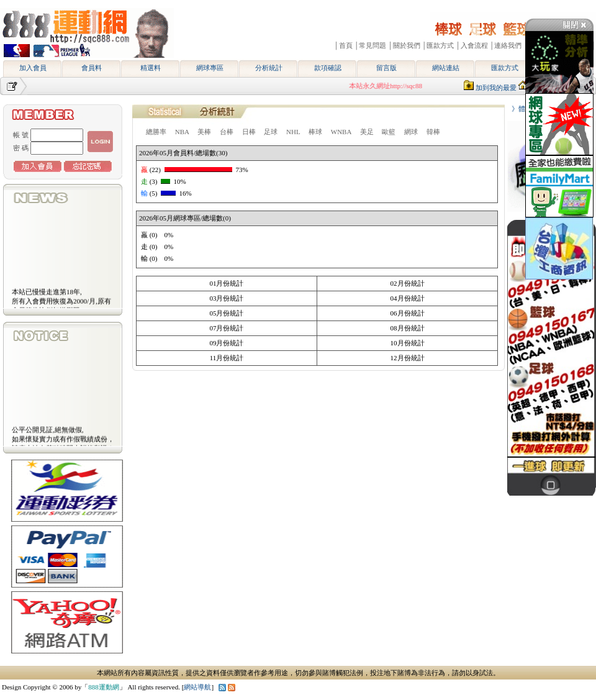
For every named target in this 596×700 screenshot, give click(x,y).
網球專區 (210, 68)
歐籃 (389, 132)
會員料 (92, 68)
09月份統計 (226, 343)
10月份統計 (408, 343)
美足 (367, 132)
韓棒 (433, 132)
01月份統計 (226, 283)
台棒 (227, 132)
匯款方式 (505, 68)
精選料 (151, 68)
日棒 (249, 132)
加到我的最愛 (496, 88)
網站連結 (446, 68)
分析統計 (269, 68)
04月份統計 (408, 298)
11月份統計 (227, 358)
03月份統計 (226, 298)
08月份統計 (408, 328)
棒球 (315, 132)
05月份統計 (226, 313)
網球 (411, 132)
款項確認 (328, 68)
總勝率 (156, 132)
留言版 (386, 68)
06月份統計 (408, 313)
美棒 (204, 132)
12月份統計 (408, 358)
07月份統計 (226, 328)
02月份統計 (408, 283)
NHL (293, 132)
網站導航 (197, 687)
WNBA (341, 132)
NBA (182, 132)
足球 (271, 132)
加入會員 (33, 68)
